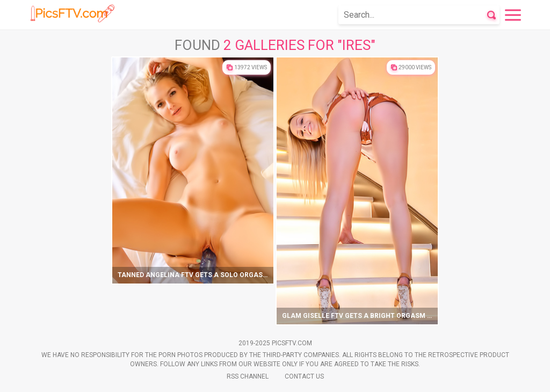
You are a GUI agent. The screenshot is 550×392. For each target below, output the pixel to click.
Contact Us (304, 376)
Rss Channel (248, 376)
